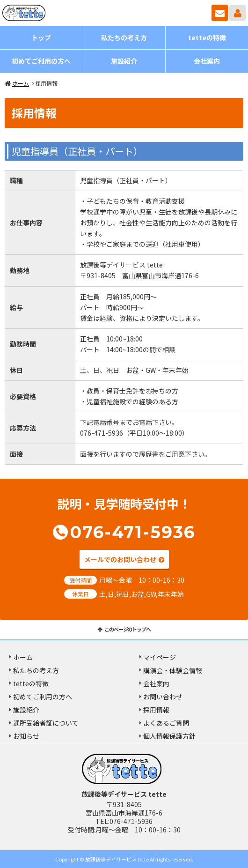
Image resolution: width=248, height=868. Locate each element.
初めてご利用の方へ (41, 61)
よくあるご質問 (166, 723)
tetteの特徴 (207, 37)
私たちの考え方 (124, 37)
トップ (41, 37)
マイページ (237, 13)
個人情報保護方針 (169, 736)
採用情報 (156, 710)
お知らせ (26, 736)
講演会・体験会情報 (173, 670)
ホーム (21, 83)
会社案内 (207, 61)
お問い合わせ (220, 13)
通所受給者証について (46, 723)
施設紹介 (124, 61)
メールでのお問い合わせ (120, 559)
